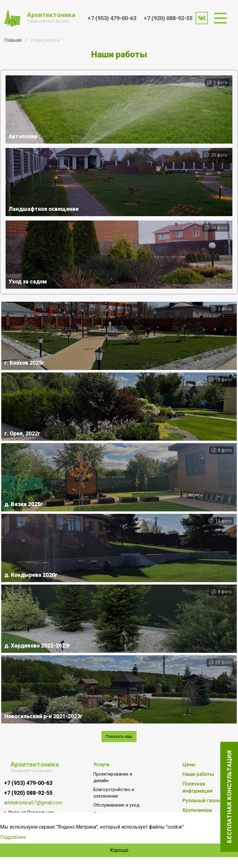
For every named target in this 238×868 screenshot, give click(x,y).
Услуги (101, 765)
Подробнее (13, 837)
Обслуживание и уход (117, 805)
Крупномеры (197, 810)
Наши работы (198, 774)
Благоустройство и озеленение (114, 793)
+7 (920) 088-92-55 (168, 18)
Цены (189, 765)
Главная (13, 40)
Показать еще (119, 736)
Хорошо (119, 850)
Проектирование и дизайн (113, 777)
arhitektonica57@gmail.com (30, 803)
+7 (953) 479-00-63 (112, 18)
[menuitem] (222, 18)
